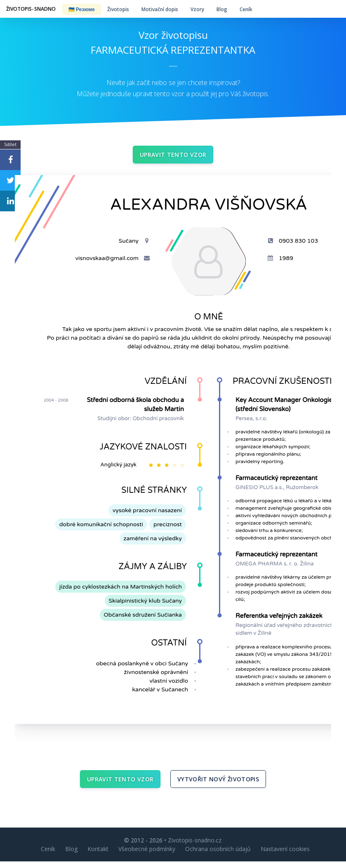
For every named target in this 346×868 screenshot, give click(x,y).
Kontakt (98, 855)
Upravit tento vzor (173, 156)
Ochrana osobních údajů (218, 855)
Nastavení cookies (285, 855)
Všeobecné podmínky (147, 855)
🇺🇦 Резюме (82, 9)
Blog (222, 9)
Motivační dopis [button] (160, 9)
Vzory (197, 9)
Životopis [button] (118, 9)
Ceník (246, 9)
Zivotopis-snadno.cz (195, 847)
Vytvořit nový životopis (218, 784)
